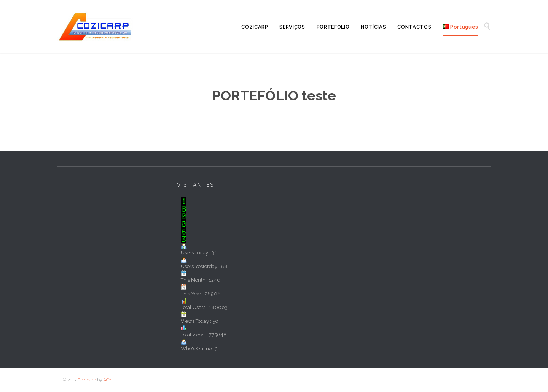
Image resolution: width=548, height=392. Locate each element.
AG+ (107, 380)
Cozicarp (87, 380)
